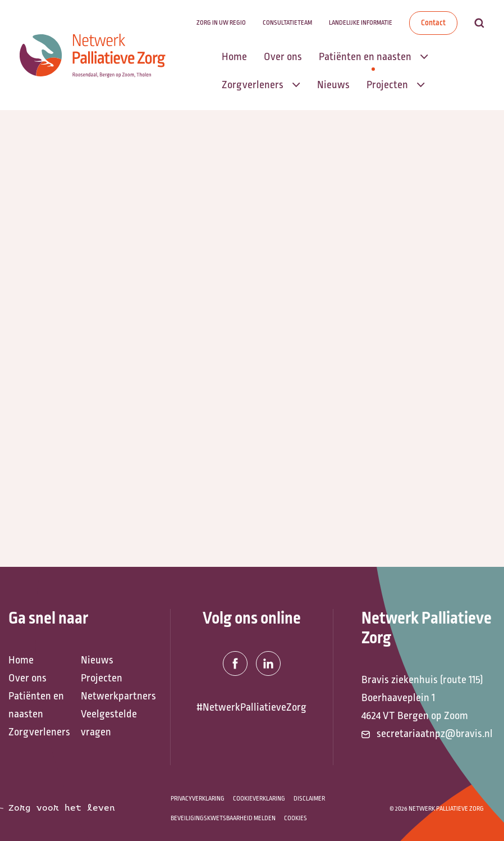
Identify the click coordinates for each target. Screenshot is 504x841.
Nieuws (97, 660)
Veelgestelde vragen (109, 723)
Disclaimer (309, 799)
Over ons (28, 678)
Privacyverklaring (198, 799)
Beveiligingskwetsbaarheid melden (223, 818)
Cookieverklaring (259, 799)
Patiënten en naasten (36, 705)
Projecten (102, 678)
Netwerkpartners (111, 696)
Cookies (295, 818)
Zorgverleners (39, 732)
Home (21, 660)
